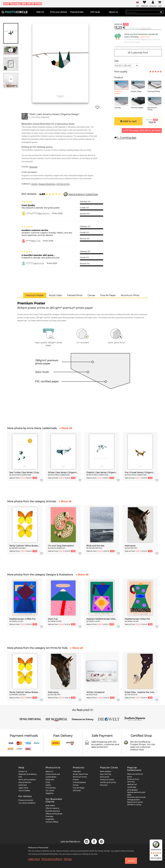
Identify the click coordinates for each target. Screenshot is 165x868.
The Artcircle (132, 695)
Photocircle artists (26, 800)
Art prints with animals (136, 797)
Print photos (51, 788)
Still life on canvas (134, 805)
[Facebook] (94, 841)
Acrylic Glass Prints (80, 774)
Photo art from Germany (133, 780)
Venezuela (33, 167)
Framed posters (79, 782)
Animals (34, 184)
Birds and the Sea (95, 546)
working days (127, 137)
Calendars (77, 771)
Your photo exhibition (27, 803)
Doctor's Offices (52, 822)
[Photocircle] (15, 12)
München (104, 785)
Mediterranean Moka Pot (137, 619)
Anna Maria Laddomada (40, 117)
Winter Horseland (95, 692)
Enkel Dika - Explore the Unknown (140, 692)
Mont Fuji (53, 619)
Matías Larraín (17, 621)
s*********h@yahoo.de (35, 263)
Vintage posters (134, 800)
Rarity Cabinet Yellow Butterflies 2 (25, 546)
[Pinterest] (101, 841)
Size (116, 61)
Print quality (121, 72)
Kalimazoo (130, 546)
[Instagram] (87, 841)
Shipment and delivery (27, 774)
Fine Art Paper (79, 788)
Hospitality (50, 819)
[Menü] (161, 841)
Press (48, 782)
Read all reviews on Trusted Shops (83, 194)
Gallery (48, 785)
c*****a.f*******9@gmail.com (38, 213)
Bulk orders (50, 805)
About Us (49, 771)
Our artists (50, 790)
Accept (131, 861)
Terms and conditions (27, 780)
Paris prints (105, 777)
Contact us (23, 771)
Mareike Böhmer (95, 548)
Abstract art (132, 784)
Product (119, 78)
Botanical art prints (135, 802)
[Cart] (160, 4)
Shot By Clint (132, 548)
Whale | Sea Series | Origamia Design (63, 472)
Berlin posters (106, 771)
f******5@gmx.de (33, 241)
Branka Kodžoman (58, 548)
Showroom (50, 780)
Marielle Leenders (19, 548)
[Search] (161, 12)
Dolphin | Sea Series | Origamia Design (102, 472)
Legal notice (23, 788)
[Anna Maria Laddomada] (25, 116)
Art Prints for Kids (63, 184)
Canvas (76, 785)
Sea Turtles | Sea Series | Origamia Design (25, 472)
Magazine (49, 793)
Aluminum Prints (80, 777)
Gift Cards (77, 790)
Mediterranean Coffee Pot (22, 619)
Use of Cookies (24, 790)
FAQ (20, 777)
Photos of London (107, 780)
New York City (105, 774)
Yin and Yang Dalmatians (61, 546)
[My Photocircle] (153, 4)
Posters (76, 780)
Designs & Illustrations (47, 184)
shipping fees (146, 28)
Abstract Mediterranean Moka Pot (102, 619)
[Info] (117, 83)
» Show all (66, 428)
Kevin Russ (93, 695)
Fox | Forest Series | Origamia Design (140, 472)
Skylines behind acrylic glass (136, 793)
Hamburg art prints (108, 782)
